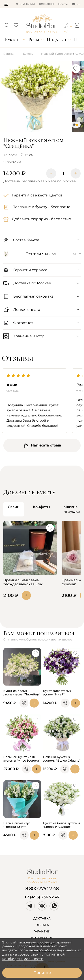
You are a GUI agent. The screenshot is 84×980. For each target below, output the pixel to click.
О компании (25, 4)
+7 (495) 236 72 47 (42, 897)
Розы (34, 40)
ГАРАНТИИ (42, 931)
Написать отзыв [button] (42, 445)
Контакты (46, 4)
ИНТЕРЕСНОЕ (42, 938)
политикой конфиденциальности (33, 957)
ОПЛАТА (42, 925)
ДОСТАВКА (42, 918)
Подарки (56, 40)
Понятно (42, 973)
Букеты (13, 40)
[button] (6, 4)
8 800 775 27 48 (42, 889)
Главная (9, 54)
